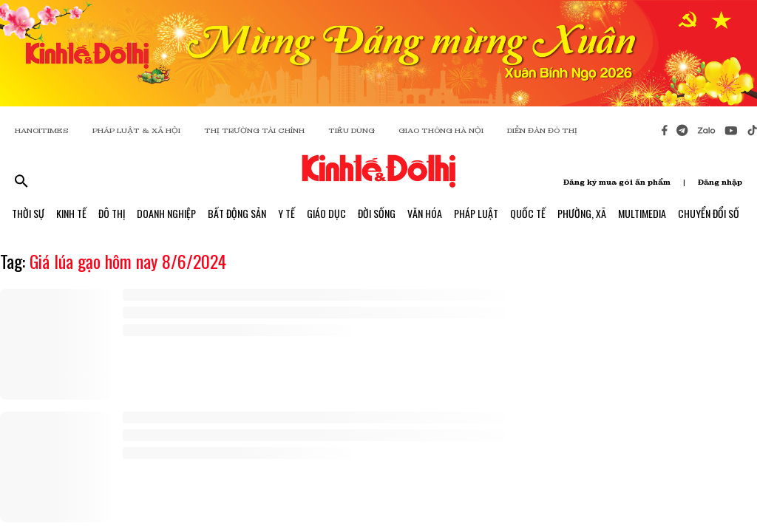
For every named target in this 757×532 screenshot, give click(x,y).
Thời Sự (28, 213)
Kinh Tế (71, 213)
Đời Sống (377, 213)
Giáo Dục (326, 213)
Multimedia (642, 213)
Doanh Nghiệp (166, 213)
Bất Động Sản (237, 213)
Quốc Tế (528, 213)
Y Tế (286, 213)
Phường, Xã (582, 213)
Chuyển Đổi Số (709, 213)
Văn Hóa (425, 213)
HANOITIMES (42, 130)
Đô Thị (112, 213)
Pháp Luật (476, 213)
